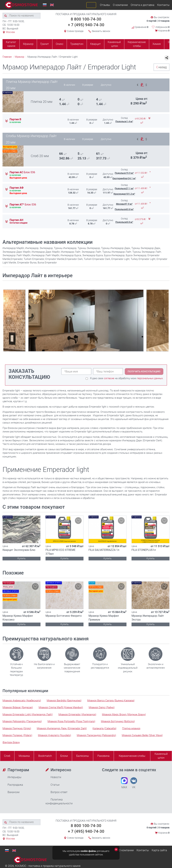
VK (134, 783)
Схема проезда (75, 31)
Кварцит (95, 44)
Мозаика (24, 756)
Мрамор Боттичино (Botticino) (118, 721)
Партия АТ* (23, 205)
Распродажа (15, 785)
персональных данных (150, 378)
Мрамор (28, 44)
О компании (120, 5)
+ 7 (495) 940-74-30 (86, 25)
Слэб (7, 756)
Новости (56, 777)
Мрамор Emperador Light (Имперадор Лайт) (28, 714)
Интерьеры (14, 777)
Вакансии (14, 792)
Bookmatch (45, 756)
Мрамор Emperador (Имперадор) (77, 714)
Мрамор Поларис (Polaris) (17, 735)
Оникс (60, 44)
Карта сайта (159, 850)
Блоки (64, 756)
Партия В (15, 119)
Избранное (163, 27)
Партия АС (22, 172)
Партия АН (16, 220)
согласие (109, 378)
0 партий (152, 21)
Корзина (164, 31)
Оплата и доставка (143, 5)
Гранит (45, 44)
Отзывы (105, 5)
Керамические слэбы (137, 44)
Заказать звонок (101, 31)
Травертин (77, 44)
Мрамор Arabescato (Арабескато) (22, 701)
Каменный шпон (114, 44)
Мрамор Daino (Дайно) (102, 707)
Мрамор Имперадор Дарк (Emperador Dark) (62, 728)
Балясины (83, 756)
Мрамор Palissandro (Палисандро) (22, 721)
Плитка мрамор (131, 728)
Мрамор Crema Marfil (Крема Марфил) (61, 707)
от (141, 121)
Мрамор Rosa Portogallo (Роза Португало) (71, 721)
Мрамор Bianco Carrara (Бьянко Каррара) (111, 701)
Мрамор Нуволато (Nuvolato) (55, 735)
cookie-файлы (88, 851)
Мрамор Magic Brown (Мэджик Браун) (124, 714)
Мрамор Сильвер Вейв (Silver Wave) (142, 735)
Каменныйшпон (161, 756)
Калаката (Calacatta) (104, 728)
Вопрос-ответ (59, 792)
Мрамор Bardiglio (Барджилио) (64, 701)
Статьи (55, 785)
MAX (124, 783)
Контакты (163, 5)
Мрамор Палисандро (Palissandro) (96, 735)
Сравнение (140, 27)
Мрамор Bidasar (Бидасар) (18, 707)
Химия (157, 44)
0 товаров (164, 21)
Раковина (103, 756)
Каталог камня (11, 44)
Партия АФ (17, 188)
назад (161, 67)
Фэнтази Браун (11, 742)
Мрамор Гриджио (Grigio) (17, 728)
